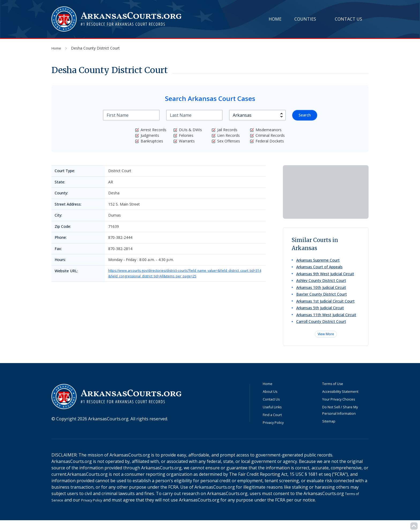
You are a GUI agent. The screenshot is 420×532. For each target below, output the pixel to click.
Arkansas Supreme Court (319, 260)
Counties (305, 19)
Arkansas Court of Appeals (320, 268)
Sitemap (330, 432)
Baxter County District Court (322, 299)
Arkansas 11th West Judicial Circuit (327, 322)
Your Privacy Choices (343, 410)
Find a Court (275, 426)
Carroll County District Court (322, 330)
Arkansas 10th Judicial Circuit (322, 291)
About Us (272, 403)
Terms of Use (336, 395)
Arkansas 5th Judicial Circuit (321, 315)
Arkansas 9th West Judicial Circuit (326, 276)
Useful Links (275, 418)
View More (326, 344)
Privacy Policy (276, 434)
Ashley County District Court (322, 284)
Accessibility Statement (345, 403)
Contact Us (348, 19)
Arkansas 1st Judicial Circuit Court (326, 307)
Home (275, 19)
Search (304, 115)
